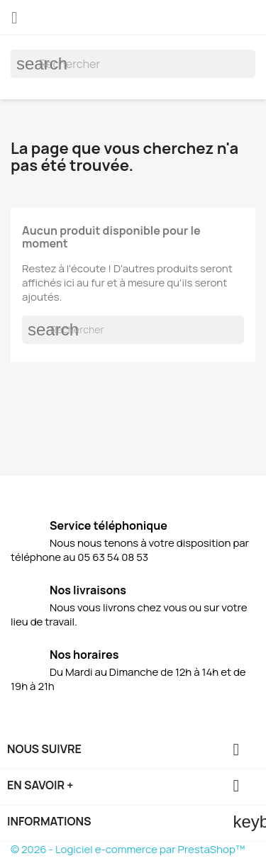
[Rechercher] (133, 64)
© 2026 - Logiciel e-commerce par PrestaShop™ (128, 849)
